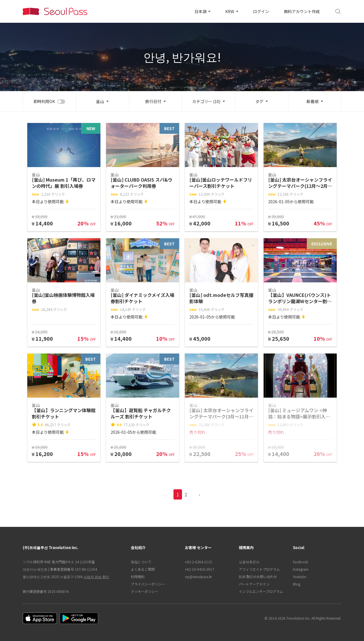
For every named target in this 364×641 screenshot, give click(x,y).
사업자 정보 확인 (96, 577)
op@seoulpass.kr (198, 577)
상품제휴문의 (249, 562)
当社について (141, 562)
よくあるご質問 (143, 569)
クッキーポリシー (144, 591)
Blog (297, 584)
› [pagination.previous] (199, 494)
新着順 (313, 101)
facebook (300, 562)
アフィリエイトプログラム (259, 569)
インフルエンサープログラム (261, 591)
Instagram (301, 569)
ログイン (261, 11)
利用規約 (138, 577)
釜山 (100, 101)
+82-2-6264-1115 (198, 562)
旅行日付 (153, 101)
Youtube (299, 577)
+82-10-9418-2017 (199, 569)
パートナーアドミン (254, 584)
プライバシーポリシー (148, 584)
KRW (230, 11)
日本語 (201, 11)
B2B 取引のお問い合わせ (258, 577)
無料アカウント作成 (302, 11)
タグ (259, 101)
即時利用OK (44, 101)
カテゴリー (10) (206, 101)
